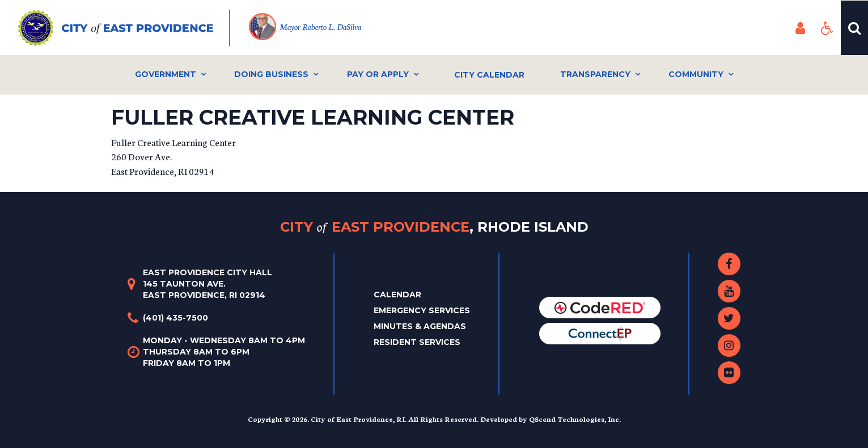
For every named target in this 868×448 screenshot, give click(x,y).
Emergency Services (422, 310)
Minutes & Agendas (420, 326)
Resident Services (417, 342)
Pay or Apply (378, 74)
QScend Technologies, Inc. (575, 419)
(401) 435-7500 (175, 318)
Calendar (397, 295)
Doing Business (271, 74)
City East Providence (434, 227)
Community (696, 74)
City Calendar (489, 75)
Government (166, 74)
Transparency (595, 74)
